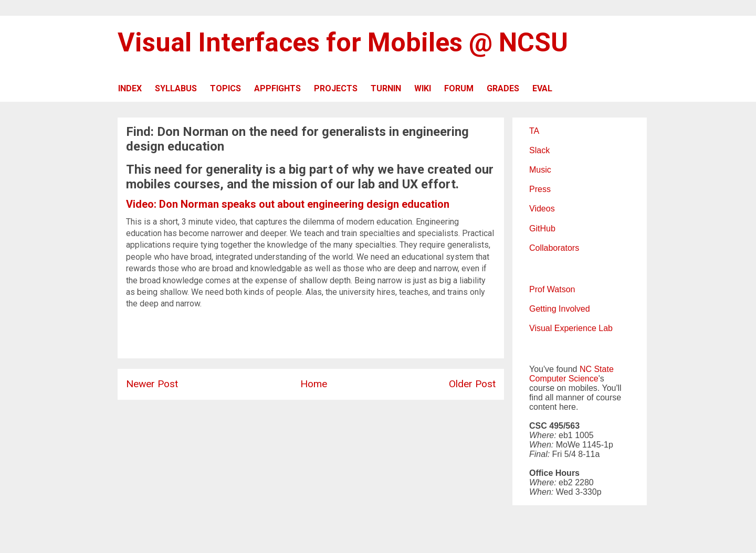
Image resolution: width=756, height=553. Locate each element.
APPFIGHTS (277, 88)
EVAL (542, 88)
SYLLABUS (176, 88)
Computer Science (564, 379)
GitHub (542, 228)
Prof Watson (552, 289)
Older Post (472, 384)
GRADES (503, 88)
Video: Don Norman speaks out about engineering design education (288, 204)
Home (314, 384)
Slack (539, 150)
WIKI (423, 88)
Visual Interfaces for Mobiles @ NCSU (343, 42)
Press (540, 189)
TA (534, 131)
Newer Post (152, 384)
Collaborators (554, 248)
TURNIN (386, 88)
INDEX (130, 88)
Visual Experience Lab (571, 328)
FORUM (459, 88)
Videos (542, 209)
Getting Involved (560, 309)
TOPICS (225, 88)
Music (540, 170)
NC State (597, 369)
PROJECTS (336, 88)
